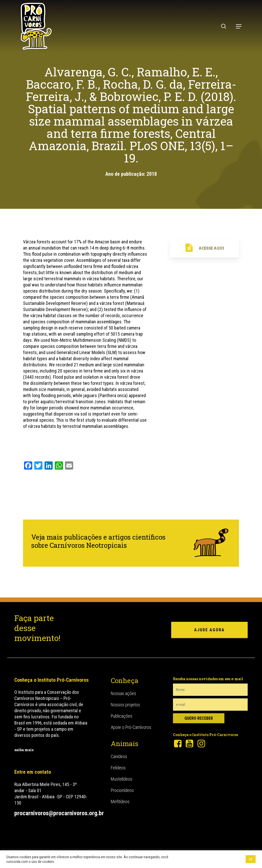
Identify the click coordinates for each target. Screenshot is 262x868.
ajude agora (209, 630)
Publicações (122, 716)
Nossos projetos (125, 705)
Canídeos (119, 756)
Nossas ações (123, 693)
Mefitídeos (120, 802)
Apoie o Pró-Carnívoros (131, 727)
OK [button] (251, 859)
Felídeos (118, 768)
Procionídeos (122, 790)
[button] (239, 26)
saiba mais (24, 750)
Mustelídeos (122, 779)
